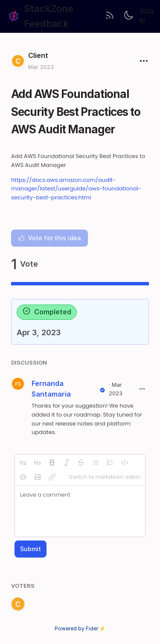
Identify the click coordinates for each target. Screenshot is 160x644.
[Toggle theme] (128, 16)
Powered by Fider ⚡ (80, 628)
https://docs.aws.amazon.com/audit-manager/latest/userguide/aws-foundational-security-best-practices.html (76, 189)
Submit (31, 549)
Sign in (146, 16)
